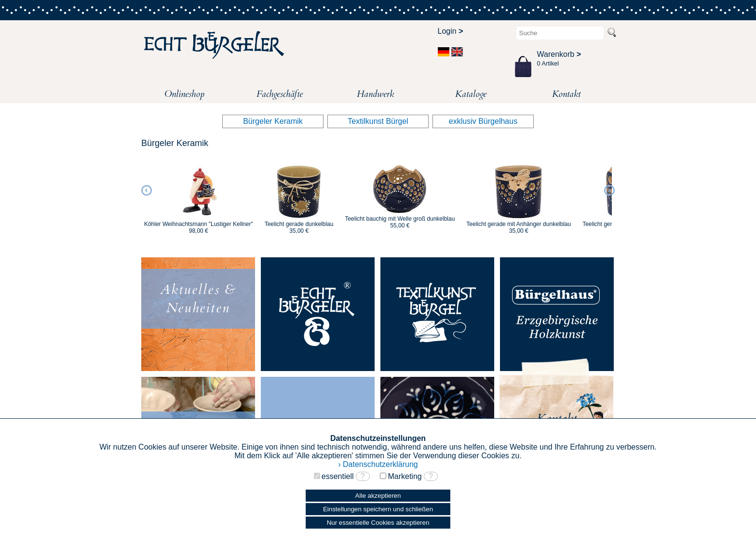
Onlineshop (184, 94)
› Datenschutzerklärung (378, 464)
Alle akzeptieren (378, 496)
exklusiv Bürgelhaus (483, 121)
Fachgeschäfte (280, 94)
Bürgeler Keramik (273, 121)
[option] (199, 195)
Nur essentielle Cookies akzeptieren (378, 523)
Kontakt (566, 94)
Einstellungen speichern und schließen (378, 509)
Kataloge (471, 94)
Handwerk (375, 94)
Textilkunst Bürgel (378, 121)
